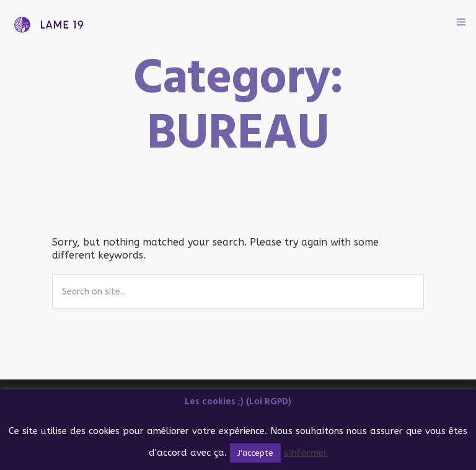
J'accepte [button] (255, 453)
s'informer (306, 453)
